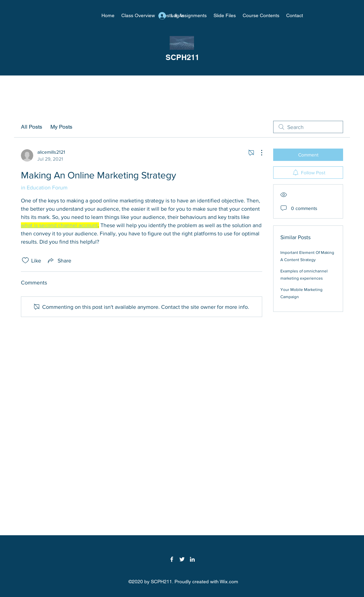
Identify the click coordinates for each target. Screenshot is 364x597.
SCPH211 (182, 57)
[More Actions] (258, 153)
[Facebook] (172, 559)
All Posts (32, 127)
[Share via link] (59, 260)
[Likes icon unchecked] (25, 260)
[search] (308, 127)
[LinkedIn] (192, 559)
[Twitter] (182, 559)
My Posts (61, 127)
